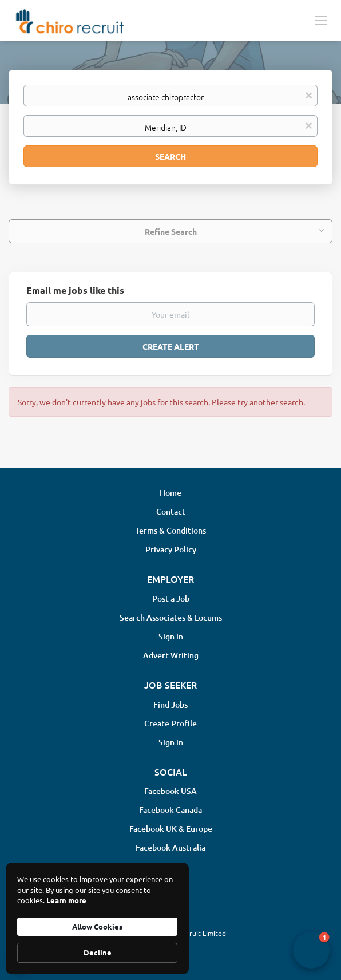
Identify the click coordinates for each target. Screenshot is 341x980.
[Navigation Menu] (321, 20)
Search (170, 156)
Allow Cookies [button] (97, 926)
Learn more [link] (66, 900)
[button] (311, 950)
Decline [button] (98, 952)
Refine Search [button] (171, 231)
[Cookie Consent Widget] (97, 918)
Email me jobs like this (75, 290)
